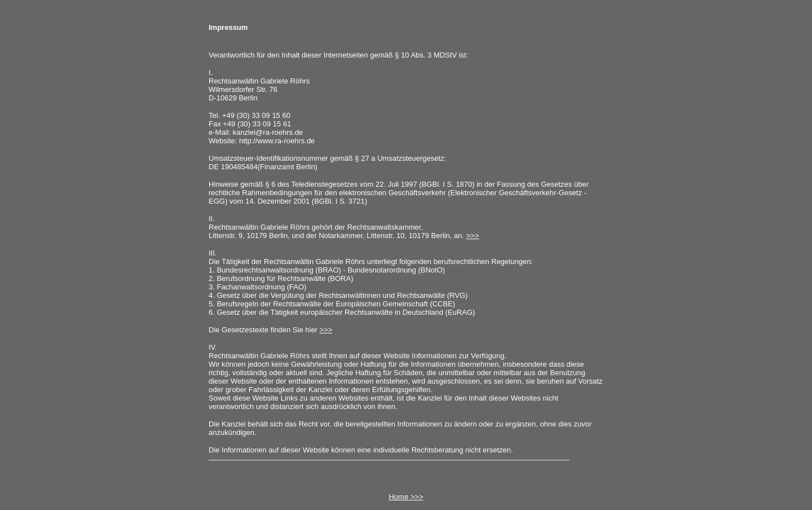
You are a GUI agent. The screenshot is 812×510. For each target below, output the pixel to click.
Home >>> (406, 497)
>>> (473, 236)
